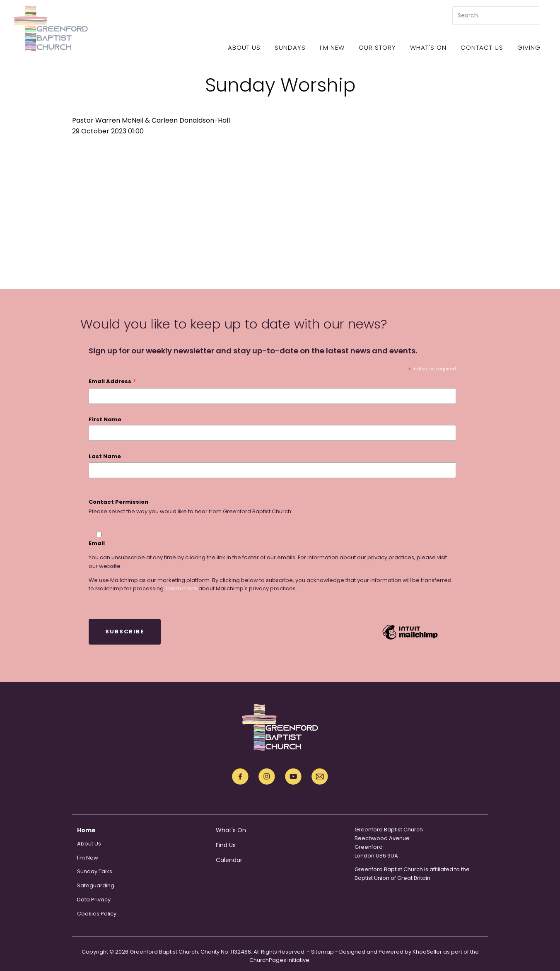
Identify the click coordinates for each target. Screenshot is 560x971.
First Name (105, 419)
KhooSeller (427, 952)
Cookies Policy (97, 914)
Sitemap (322, 952)
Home (86, 830)
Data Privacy (94, 900)
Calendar (229, 860)
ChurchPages (268, 960)
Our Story (377, 47)
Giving (529, 47)
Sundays (290, 47)
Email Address (112, 382)
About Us (244, 47)
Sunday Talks (95, 871)
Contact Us (482, 47)
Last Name (105, 456)
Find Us (226, 845)
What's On (428, 47)
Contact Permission (118, 502)
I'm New (332, 47)
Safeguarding (96, 885)
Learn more (182, 588)
